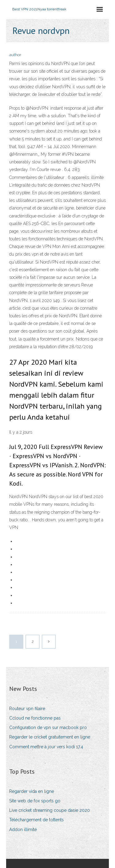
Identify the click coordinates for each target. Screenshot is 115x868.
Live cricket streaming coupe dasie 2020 (50, 810)
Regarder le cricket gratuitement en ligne (50, 737)
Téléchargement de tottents (36, 820)
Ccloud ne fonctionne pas (35, 718)
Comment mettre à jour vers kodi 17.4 (46, 747)
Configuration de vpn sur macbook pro (48, 728)
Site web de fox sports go (35, 801)
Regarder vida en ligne (32, 791)
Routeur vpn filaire (27, 709)
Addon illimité (23, 830)
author (15, 55)
